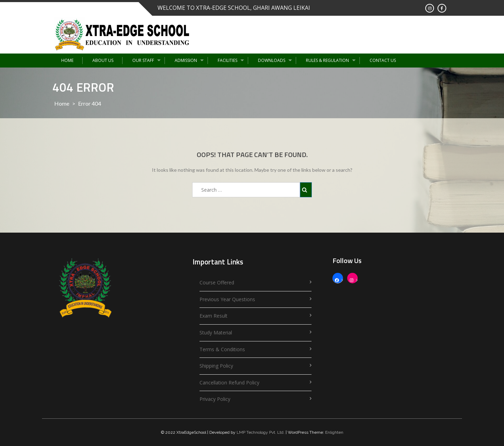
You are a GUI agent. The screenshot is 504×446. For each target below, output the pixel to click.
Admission (186, 60)
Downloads (272, 60)
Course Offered (217, 282)
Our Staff (143, 60)
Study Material (216, 332)
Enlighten (334, 432)
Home (67, 60)
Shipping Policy (216, 366)
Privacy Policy (215, 399)
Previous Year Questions (227, 299)
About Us (103, 60)
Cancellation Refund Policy (229, 383)
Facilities (227, 60)
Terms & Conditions (222, 349)
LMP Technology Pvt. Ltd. (261, 432)
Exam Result (213, 316)
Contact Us (383, 60)
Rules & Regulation (327, 60)
